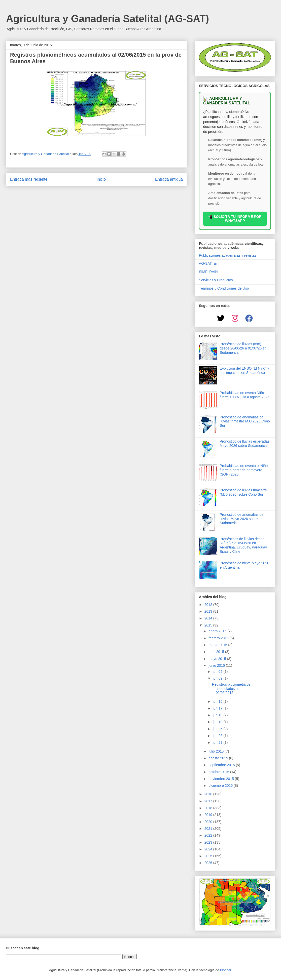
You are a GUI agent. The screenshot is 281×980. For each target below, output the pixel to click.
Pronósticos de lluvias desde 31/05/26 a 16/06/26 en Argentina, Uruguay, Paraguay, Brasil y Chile (244, 545)
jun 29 (218, 742)
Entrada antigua (169, 179)
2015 (209, 625)
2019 (209, 815)
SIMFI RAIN (208, 272)
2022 (209, 835)
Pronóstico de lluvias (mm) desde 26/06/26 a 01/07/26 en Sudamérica (243, 348)
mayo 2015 (218, 659)
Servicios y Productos (216, 280)
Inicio (101, 179)
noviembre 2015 (222, 779)
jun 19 (218, 722)
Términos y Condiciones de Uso (224, 288)
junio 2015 (217, 665)
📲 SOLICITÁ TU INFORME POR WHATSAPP (235, 219)
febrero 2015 (219, 638)
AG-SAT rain (209, 263)
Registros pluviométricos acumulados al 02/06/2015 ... (231, 689)
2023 (209, 842)
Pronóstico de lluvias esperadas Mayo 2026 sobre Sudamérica (245, 443)
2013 (209, 611)
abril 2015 (217, 652)
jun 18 (218, 715)
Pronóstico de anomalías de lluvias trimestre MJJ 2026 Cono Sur (245, 421)
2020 (209, 822)
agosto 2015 (219, 758)
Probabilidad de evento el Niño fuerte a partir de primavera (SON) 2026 (244, 470)
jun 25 (218, 729)
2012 (209, 605)
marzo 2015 (218, 645)
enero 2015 (218, 631)
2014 (209, 618)
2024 (209, 849)
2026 (209, 863)
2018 (209, 808)
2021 (209, 829)
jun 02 (218, 672)
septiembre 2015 (222, 765)
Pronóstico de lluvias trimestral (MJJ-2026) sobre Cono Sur (244, 492)
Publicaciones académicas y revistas (228, 255)
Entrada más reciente (29, 179)
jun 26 (218, 736)
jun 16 (218, 701)
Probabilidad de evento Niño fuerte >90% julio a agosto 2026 (245, 395)
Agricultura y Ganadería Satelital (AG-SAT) (108, 19)
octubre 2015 (219, 772)
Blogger (226, 970)
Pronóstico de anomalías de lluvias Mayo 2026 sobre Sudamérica (242, 519)
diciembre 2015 (221, 786)
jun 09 (218, 678)
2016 (209, 794)
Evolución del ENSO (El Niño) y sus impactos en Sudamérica (244, 370)
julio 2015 (217, 751)
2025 (209, 856)
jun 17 (218, 708)
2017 (209, 801)
